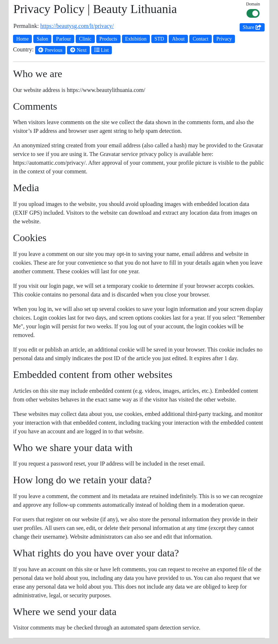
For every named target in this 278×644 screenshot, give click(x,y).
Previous (50, 50)
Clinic (85, 39)
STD (159, 39)
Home (22, 39)
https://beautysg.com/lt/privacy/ (77, 26)
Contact (201, 39)
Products (108, 39)
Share (252, 27)
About (178, 39)
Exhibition (136, 39)
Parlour (64, 39)
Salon (42, 39)
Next (78, 50)
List (102, 50)
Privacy (224, 39)
